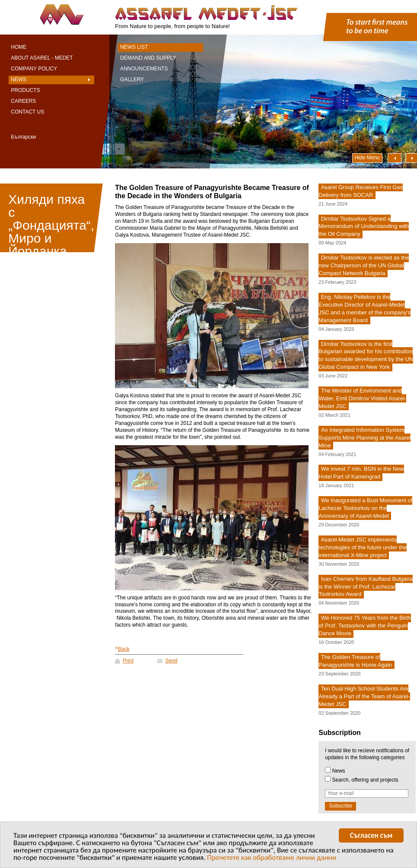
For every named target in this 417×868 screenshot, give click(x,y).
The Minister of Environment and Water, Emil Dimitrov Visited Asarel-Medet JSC (362, 398)
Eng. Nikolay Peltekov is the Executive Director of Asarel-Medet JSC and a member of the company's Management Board (364, 309)
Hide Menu (367, 158)
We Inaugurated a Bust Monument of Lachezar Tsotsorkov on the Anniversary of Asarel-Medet (365, 508)
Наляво (395, 158)
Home (19, 47)
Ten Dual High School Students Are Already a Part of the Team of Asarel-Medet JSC (364, 696)
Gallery (132, 79)
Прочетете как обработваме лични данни (272, 859)
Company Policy (34, 69)
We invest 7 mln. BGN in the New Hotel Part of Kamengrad (361, 473)
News (19, 79)
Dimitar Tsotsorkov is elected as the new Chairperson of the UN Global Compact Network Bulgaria (364, 266)
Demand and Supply (148, 58)
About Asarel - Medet (42, 58)
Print (128, 661)
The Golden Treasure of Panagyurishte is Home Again (355, 661)
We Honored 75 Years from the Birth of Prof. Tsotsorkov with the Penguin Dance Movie (364, 626)
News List (134, 47)
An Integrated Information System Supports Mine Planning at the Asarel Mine (364, 438)
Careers (23, 101)
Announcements (144, 69)
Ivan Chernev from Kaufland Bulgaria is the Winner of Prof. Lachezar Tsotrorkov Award (366, 587)
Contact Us (27, 112)
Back (122, 649)
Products (25, 90)
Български (23, 137)
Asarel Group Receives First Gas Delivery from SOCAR (361, 191)
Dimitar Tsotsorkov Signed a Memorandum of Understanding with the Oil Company (364, 227)
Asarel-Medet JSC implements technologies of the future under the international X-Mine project (363, 547)
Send (171, 661)
